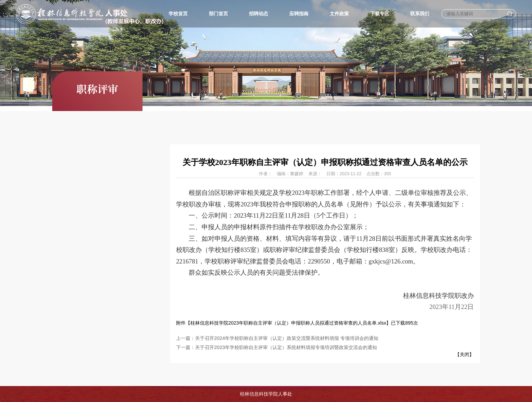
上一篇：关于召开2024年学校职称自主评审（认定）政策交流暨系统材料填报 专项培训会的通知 (277, 338)
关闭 (464, 354)
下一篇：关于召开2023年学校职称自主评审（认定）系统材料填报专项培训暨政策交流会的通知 (277, 347)
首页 (457, 130)
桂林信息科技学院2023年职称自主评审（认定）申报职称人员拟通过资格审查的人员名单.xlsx (288, 323)
